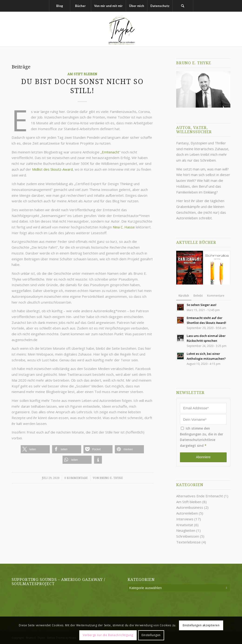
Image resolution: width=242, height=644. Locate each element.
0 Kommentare (76, 478)
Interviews (185, 519)
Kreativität (185, 525)
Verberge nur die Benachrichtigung (108, 635)
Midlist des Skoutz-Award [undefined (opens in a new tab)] (52, 169)
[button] (35, 449)
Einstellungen (151, 635)
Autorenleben (187, 513)
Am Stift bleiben (82, 74)
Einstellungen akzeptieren (201, 625)
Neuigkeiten (186, 530)
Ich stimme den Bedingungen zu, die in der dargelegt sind (202, 437)
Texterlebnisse (188, 542)
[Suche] (183, 6)
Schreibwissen (188, 536)
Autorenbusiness (190, 507)
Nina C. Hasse (124, 227)
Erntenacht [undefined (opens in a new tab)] (111, 152)
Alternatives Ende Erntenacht (200, 496)
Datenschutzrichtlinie (198, 440)
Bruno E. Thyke (111, 478)
